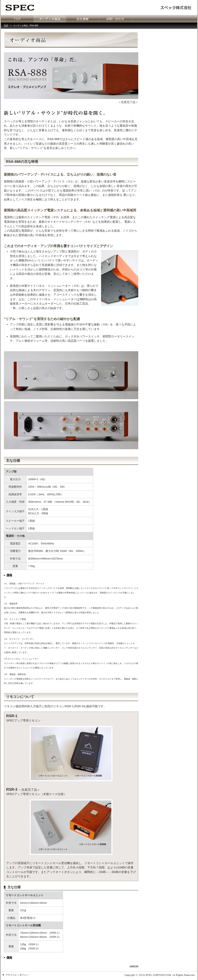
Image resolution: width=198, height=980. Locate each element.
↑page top (134, 966)
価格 (9, 575)
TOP (6, 26)
